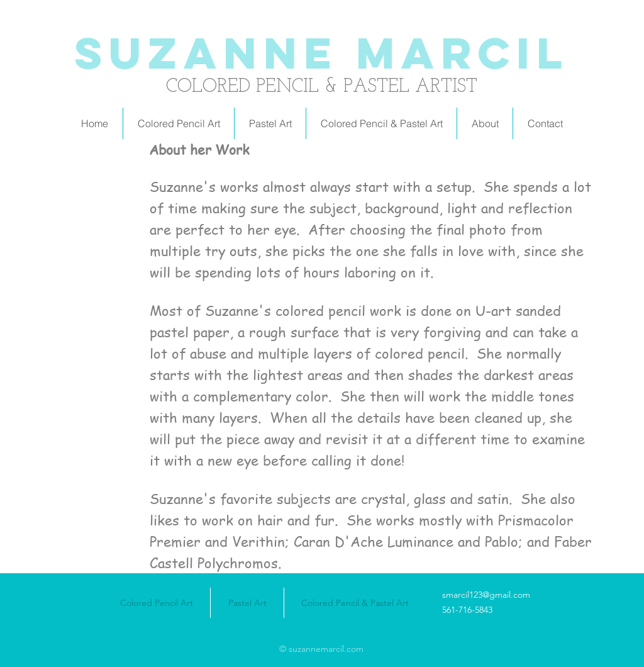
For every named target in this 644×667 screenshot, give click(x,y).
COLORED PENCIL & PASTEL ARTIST (322, 87)
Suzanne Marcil (322, 53)
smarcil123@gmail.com (486, 595)
